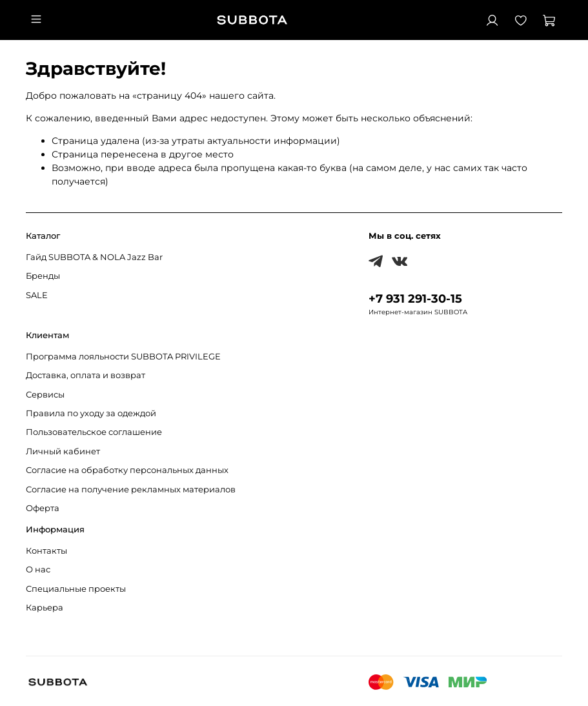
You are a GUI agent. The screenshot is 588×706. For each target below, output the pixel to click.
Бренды (43, 276)
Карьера (45, 608)
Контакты (46, 551)
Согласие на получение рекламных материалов (131, 489)
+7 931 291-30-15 (415, 298)
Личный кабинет (63, 451)
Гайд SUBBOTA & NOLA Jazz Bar (94, 257)
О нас (38, 570)
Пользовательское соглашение (94, 432)
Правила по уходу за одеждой (91, 413)
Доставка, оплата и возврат (86, 375)
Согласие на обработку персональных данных (127, 470)
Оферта (43, 508)
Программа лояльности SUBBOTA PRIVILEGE (123, 357)
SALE (37, 295)
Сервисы (45, 395)
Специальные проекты (76, 589)
